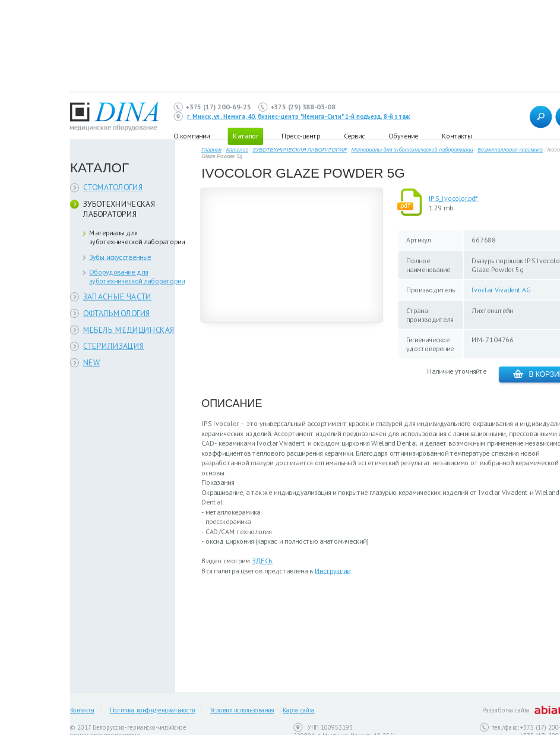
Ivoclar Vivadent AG (501, 290)
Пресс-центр (301, 136)
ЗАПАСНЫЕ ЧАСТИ (118, 297)
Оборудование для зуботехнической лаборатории (137, 276)
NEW (92, 363)
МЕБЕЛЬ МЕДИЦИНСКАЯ (129, 329)
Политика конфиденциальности (152, 711)
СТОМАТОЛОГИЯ (113, 187)
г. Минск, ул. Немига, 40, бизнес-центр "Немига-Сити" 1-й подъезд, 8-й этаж (298, 116)
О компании (192, 136)
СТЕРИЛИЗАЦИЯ (114, 346)
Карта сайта (298, 711)
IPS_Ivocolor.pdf (454, 198)
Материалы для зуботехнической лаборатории (137, 237)
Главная (211, 150)
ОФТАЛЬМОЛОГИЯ (117, 313)
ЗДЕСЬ (262, 561)
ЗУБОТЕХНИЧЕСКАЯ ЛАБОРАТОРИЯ (119, 209)
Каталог (237, 150)
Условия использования (242, 711)
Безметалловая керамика (510, 150)
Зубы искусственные (120, 257)
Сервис (354, 136)
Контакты (457, 136)
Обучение (403, 136)
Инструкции (333, 571)
